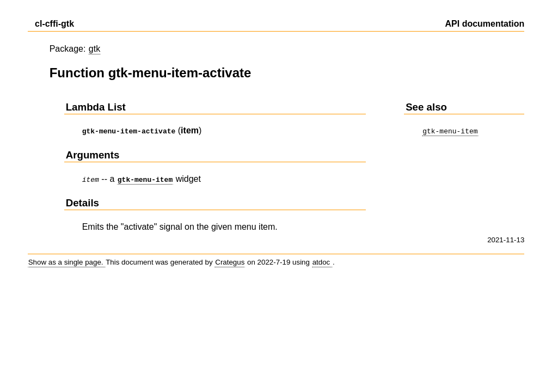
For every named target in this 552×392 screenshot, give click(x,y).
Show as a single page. (67, 260)
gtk (94, 49)
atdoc (322, 260)
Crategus (230, 260)
